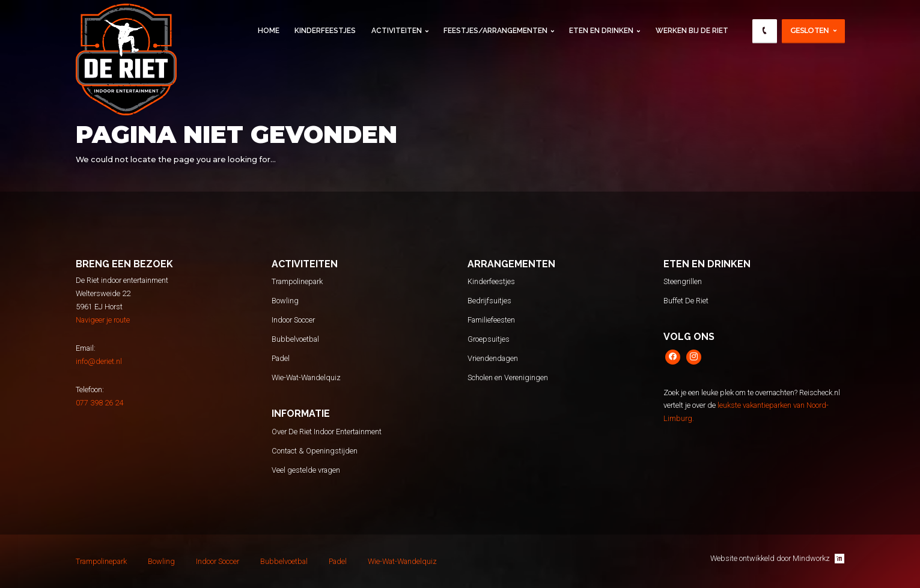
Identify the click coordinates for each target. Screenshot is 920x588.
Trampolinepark (297, 281)
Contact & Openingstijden (315, 451)
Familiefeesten (491, 320)
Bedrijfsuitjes (489, 301)
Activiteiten (397, 31)
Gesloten (810, 30)
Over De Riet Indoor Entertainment (327, 432)
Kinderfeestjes (325, 31)
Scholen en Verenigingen (508, 377)
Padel (281, 358)
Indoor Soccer (293, 320)
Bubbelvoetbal (295, 339)
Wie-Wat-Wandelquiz (306, 377)
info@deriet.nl (99, 361)
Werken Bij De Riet (692, 31)
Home (269, 31)
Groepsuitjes (489, 339)
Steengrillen (683, 281)
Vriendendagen (493, 358)
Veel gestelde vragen (306, 470)
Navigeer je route (103, 320)
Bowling (285, 301)
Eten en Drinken (601, 31)
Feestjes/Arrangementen (495, 31)
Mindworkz (818, 559)
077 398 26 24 (99, 403)
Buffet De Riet (686, 301)
